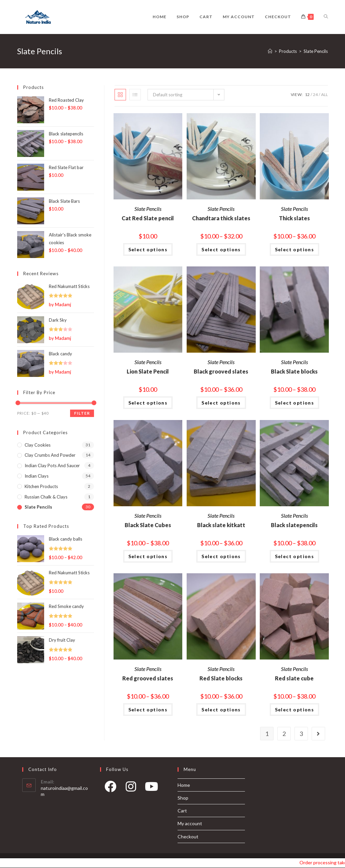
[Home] (270, 51)
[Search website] (326, 17)
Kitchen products (41, 486)
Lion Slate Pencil (148, 371)
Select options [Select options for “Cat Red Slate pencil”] (148, 249)
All (324, 94)
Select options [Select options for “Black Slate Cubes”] (148, 556)
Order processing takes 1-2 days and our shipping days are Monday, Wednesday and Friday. (329, 862)
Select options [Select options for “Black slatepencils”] (295, 556)
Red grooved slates (148, 678)
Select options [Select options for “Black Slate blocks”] (295, 403)
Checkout (188, 837)
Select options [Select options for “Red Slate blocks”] (221, 710)
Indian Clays (37, 476)
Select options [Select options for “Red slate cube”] (295, 710)
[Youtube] (151, 789)
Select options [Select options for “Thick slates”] (295, 249)
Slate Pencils (148, 209)
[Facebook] (110, 789)
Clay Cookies (38, 445)
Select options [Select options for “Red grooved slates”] (148, 710)
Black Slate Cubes (148, 525)
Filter (82, 413)
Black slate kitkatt (221, 525)
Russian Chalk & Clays (46, 497)
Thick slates (294, 218)
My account (190, 823)
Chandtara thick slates (221, 218)
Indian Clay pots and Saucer (52, 465)
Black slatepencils (294, 525)
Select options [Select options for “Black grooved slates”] (221, 403)
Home (184, 785)
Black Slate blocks (294, 371)
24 (315, 94)
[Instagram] (131, 789)
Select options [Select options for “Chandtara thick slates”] (221, 249)
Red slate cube (294, 678)
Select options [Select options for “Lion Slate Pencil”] (148, 403)
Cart (182, 811)
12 (307, 94)
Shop (183, 798)
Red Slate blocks (221, 678)
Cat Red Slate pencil (148, 218)
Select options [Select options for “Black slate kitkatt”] (221, 556)
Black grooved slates (221, 371)
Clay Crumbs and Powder (50, 455)
